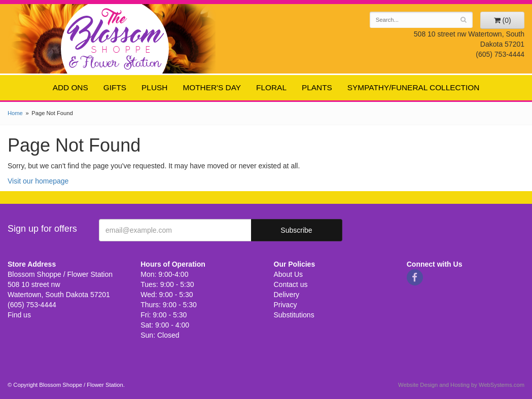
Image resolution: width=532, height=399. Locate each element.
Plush (154, 87)
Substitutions (294, 315)
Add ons (70, 87)
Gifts (115, 87)
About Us (289, 274)
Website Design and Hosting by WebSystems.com (461, 385)
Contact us (291, 284)
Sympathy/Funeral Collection (414, 87)
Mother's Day (212, 87)
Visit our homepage (38, 181)
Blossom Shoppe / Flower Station (115, 38)
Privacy (286, 305)
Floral (271, 87)
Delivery (287, 295)
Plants (317, 87)
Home (15, 113)
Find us (19, 315)
